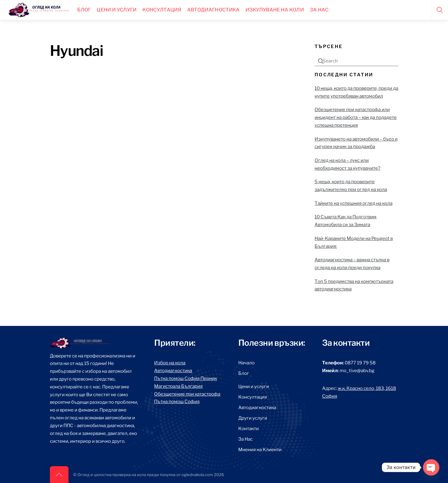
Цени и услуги (254, 386)
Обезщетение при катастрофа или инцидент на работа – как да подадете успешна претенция (356, 117)
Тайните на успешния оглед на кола (354, 203)
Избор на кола (170, 363)
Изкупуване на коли (275, 10)
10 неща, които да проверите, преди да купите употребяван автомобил (356, 92)
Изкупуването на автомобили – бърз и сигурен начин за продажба (356, 143)
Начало (246, 363)
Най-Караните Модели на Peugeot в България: (354, 242)
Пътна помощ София (177, 401)
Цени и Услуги (117, 10)
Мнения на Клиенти (260, 450)
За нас (319, 10)
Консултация (162, 10)
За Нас (245, 439)
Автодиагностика (213, 10)
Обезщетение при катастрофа (187, 394)
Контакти (248, 428)
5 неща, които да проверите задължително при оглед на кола (351, 185)
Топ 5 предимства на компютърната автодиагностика (354, 285)
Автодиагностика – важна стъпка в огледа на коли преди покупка (352, 264)
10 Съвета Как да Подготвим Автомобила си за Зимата (346, 221)
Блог (84, 10)
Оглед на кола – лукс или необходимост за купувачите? (347, 164)
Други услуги (253, 418)
